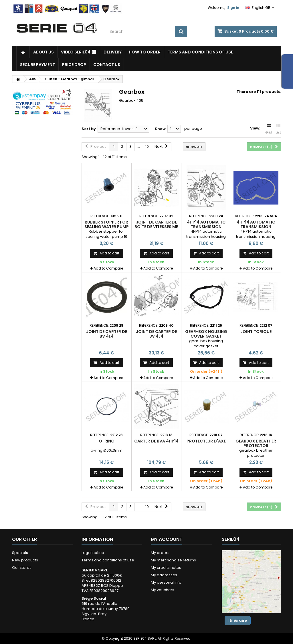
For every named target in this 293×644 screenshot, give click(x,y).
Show (160, 129)
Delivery (113, 52)
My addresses (164, 575)
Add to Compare (108, 268)
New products (25, 560)
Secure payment (37, 65)
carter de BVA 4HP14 (156, 441)
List (278, 129)
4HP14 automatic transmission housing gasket (206, 227)
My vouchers (163, 590)
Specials (20, 553)
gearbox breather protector (256, 443)
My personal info (166, 582)
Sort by (89, 129)
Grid (269, 129)
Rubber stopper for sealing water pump (107, 224)
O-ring (107, 441)
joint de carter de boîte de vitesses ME (156, 224)
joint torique (256, 332)
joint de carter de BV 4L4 (107, 334)
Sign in (233, 8)
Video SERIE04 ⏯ (79, 52)
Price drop (74, 65)
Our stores (22, 568)
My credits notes (166, 568)
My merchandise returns (173, 560)
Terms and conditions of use (200, 52)
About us (43, 52)
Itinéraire (238, 620)
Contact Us (107, 65)
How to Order (145, 52)
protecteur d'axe (206, 441)
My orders (160, 553)
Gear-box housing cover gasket (206, 334)
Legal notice (93, 553)
